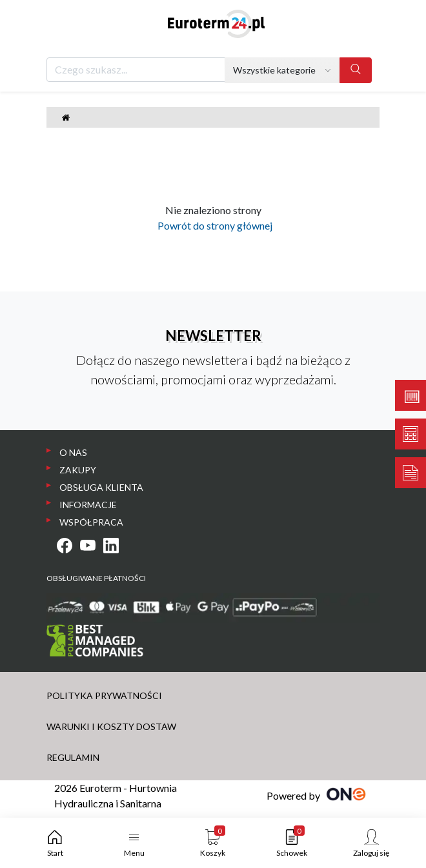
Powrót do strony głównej (213, 225)
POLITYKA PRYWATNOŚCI (104, 695)
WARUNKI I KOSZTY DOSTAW (111, 726)
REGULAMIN (73, 757)
